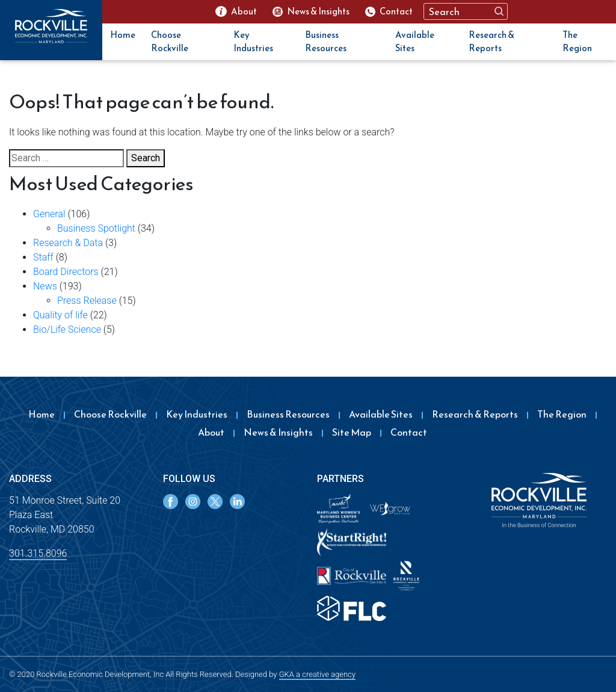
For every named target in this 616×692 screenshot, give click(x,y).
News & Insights (278, 432)
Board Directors (66, 272)
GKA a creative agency (317, 674)
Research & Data (68, 243)
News (45, 286)
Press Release (87, 301)
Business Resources (326, 42)
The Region (577, 42)
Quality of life (60, 315)
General (49, 214)
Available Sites (415, 42)
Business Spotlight (96, 228)
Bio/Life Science (67, 329)
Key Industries (253, 42)
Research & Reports (491, 42)
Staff (43, 257)
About (211, 432)
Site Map (352, 432)
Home (123, 35)
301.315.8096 (38, 553)
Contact (409, 432)
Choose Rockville (170, 42)
